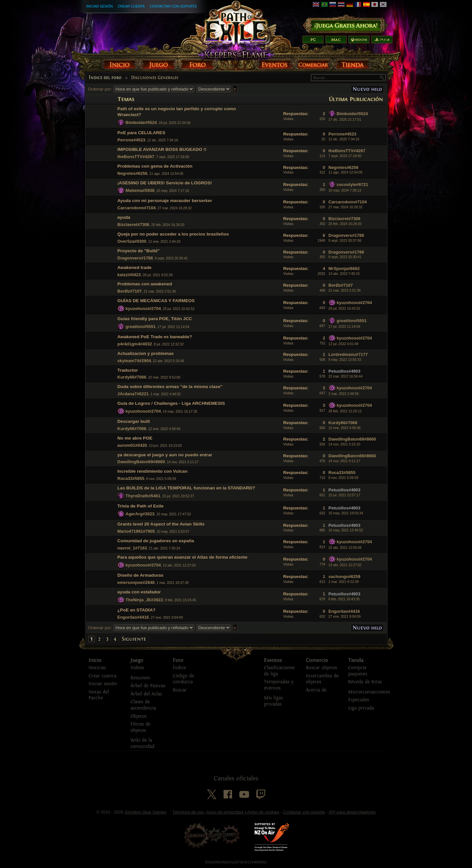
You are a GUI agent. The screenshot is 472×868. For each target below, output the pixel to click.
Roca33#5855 (131, 478)
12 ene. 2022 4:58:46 (344, 428)
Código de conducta (183, 679)
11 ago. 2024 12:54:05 (345, 172)
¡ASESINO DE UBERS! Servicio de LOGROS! (165, 183)
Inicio (95, 660)
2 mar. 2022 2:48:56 (344, 394)
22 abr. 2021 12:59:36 (345, 548)
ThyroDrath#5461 (143, 496)
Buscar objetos (321, 668)
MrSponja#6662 (344, 269)
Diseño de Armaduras (140, 575)
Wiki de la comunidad (142, 743)
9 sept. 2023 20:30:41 (345, 257)
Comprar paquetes (358, 671)
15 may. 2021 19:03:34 (346, 513)
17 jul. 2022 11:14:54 (344, 327)
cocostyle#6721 (352, 185)
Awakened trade (134, 268)
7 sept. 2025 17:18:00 (345, 156)
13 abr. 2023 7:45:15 (344, 274)
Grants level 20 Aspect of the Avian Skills (161, 524)
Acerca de (316, 690)
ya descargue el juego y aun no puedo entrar (165, 455)
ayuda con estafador (139, 592)
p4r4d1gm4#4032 (135, 344)
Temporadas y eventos (279, 685)
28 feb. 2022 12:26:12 (345, 411)
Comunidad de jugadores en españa (156, 541)
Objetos (138, 716)
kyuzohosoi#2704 (143, 309)
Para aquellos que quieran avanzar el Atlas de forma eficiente (182, 557)
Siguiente (134, 639)
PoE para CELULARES (141, 133)
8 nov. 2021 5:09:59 (343, 478)
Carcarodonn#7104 (137, 208)
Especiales (359, 700)
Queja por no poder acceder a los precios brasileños (173, 234)
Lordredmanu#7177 (348, 354)
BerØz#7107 (129, 291)
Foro (178, 660)
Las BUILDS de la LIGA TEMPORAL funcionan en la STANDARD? (186, 488)
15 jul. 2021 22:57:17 (344, 495)
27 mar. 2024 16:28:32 (345, 207)
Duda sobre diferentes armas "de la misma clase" (170, 387)
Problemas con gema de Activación (155, 166)
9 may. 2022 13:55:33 (345, 360)
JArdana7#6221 (133, 394)
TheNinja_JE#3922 (144, 600)
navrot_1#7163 (132, 548)
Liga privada (361, 708)
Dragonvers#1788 (346, 235)
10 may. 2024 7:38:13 (345, 190)
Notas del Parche (99, 695)
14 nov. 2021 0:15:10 (344, 444)
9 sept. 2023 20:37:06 (345, 241)
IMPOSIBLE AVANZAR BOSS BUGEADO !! (162, 149)
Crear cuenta (131, 6)
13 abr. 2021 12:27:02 (345, 565)
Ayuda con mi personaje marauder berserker (165, 201)
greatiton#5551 (141, 327)
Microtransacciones (369, 692)
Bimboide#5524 (141, 123)
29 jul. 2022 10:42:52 (344, 309)
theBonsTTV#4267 (136, 157)
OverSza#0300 (132, 241)
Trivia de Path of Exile (140, 506)
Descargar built (134, 421)
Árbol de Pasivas (148, 686)
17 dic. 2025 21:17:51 (345, 120)
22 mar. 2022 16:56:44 (345, 376)
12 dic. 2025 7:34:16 (344, 139)
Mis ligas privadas (273, 701)
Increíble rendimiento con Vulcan (152, 471)
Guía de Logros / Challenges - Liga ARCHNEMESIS (171, 403)
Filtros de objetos (140, 727)
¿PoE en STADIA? (136, 610)
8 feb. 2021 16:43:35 (344, 599)
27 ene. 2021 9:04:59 (344, 617)
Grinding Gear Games (145, 812)
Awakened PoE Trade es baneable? (155, 337)
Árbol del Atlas (146, 694)
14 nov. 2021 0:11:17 (344, 461)
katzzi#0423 (129, 275)
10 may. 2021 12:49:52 (346, 530)
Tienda (356, 660)
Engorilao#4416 (133, 617)
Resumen (140, 678)
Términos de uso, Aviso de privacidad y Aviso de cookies (226, 812)
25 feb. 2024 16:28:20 (345, 224)
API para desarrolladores (352, 812)
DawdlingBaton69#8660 (352, 439)
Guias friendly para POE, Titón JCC (155, 319)
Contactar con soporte (173, 6)
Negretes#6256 (132, 173)
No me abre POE (135, 438)
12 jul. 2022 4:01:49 (343, 344)
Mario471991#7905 (136, 531)
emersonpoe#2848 (136, 582)
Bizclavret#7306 (133, 225)
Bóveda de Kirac (365, 682)
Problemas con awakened (145, 284)
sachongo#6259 (344, 577)
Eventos (273, 660)
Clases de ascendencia (143, 705)
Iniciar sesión (99, 6)
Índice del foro (105, 78)
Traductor (128, 370)
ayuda (124, 217)
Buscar (180, 690)
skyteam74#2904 (134, 361)
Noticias (97, 668)
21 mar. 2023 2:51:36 (344, 290)
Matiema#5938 (140, 190)
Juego (137, 660)
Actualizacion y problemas (146, 353)
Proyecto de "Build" (138, 251)
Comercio (317, 660)
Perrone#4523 (131, 140)
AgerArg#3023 (140, 514)
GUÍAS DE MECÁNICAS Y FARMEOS (156, 301)
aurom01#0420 (132, 445)
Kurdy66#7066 (132, 377)
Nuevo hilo (367, 89)
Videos (137, 668)
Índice (179, 668)
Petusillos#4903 (344, 371)
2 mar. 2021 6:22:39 (344, 582)
